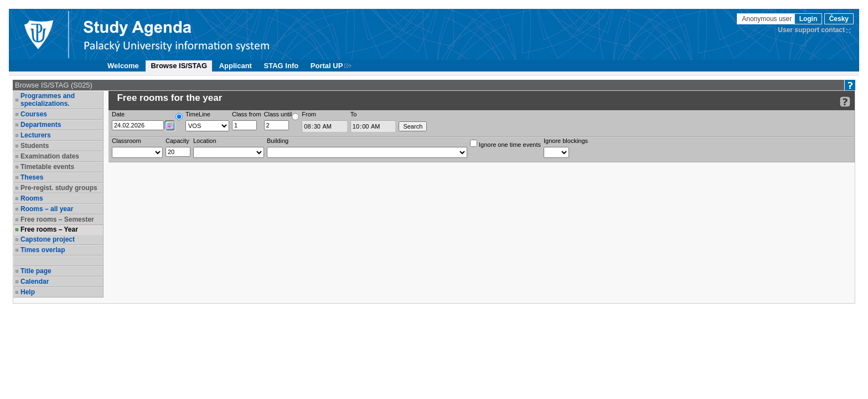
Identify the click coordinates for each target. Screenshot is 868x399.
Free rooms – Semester (57, 219)
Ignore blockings (566, 141)
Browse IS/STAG (179, 66)
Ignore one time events (505, 144)
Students (35, 146)
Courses (34, 114)
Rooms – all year (47, 209)
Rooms (32, 198)
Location (205, 141)
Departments (41, 125)
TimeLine (198, 114)
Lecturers (36, 135)
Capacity (177, 141)
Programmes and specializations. (48, 100)
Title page (36, 271)
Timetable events (47, 167)
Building (278, 141)
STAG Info (281, 66)
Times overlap (43, 250)
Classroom (126, 141)
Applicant (236, 66)
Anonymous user (768, 19)
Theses (32, 177)
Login (808, 19)
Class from (247, 114)
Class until (278, 114)
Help (28, 292)
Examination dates (50, 156)
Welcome (123, 66)
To (354, 114)
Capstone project (48, 239)
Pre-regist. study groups (59, 188)
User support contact (811, 30)
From (309, 114)
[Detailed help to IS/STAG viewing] (845, 102)
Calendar (35, 282)
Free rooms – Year (49, 229)
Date (118, 114)
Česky (839, 19)
